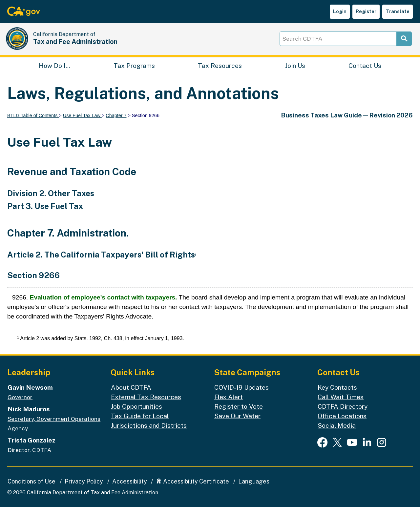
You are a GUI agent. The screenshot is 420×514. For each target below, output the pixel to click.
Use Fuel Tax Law (82, 122)
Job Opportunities (136, 413)
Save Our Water (237, 422)
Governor (20, 404)
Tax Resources (220, 71)
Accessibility (130, 488)
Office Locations (342, 422)
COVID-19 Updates (241, 394)
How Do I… (54, 71)
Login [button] (340, 11)
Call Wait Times (341, 404)
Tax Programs (134, 71)
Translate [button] (398, 11)
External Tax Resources (146, 404)
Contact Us (365, 71)
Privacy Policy (84, 488)
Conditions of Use (31, 488)
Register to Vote (239, 413)
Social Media (337, 432)
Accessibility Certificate (192, 488)
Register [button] (366, 11)
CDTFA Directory (343, 413)
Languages (254, 488)
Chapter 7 (116, 122)
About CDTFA (131, 394)
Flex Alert (229, 404)
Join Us (295, 71)
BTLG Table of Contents (33, 122)
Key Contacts (337, 394)
